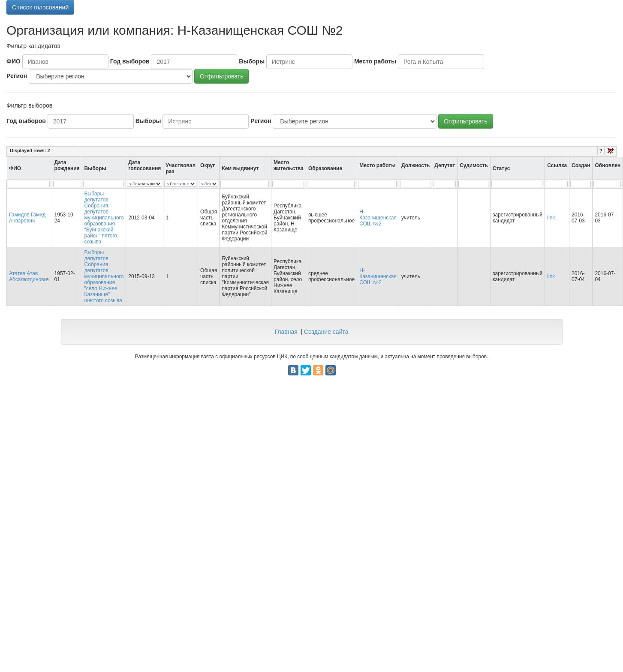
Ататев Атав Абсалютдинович (29, 276)
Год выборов (130, 61)
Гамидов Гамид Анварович (27, 218)
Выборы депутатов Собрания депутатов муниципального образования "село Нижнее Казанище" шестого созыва (104, 276)
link (551, 218)
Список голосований (40, 7)
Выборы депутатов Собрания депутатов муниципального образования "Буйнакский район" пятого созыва (104, 218)
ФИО (14, 61)
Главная (286, 332)
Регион (17, 76)
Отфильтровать (221, 76)
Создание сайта (326, 332)
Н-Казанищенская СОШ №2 (378, 218)
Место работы (375, 61)
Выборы (252, 61)
